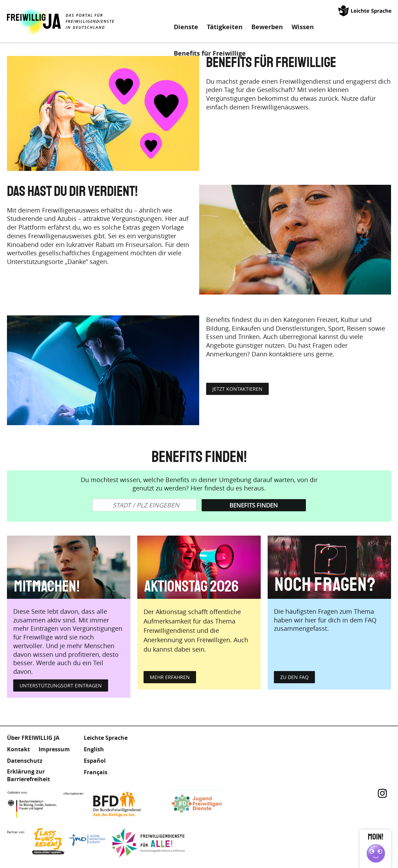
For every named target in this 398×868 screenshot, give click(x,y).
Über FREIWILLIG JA (33, 738)
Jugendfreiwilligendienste (208, 804)
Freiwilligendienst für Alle (148, 843)
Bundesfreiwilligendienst (128, 804)
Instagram (382, 793)
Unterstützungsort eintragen (61, 685)
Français (96, 772)
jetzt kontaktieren (237, 389)
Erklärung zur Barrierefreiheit (29, 775)
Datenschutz (25, 761)
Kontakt (18, 749)
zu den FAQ (294, 677)
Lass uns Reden (68, 843)
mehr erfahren (170, 677)
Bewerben (267, 27)
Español (95, 761)
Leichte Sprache (365, 10)
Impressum (54, 749)
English (94, 749)
